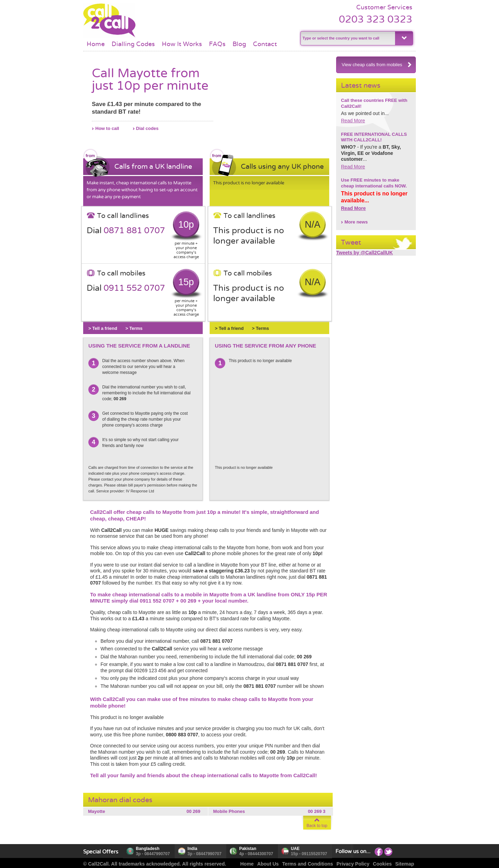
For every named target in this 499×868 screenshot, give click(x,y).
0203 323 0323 (376, 19)
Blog (239, 44)
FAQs (217, 44)
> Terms (134, 328)
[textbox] (347, 38)
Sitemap (405, 864)
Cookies (382, 864)
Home (96, 44)
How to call (107, 128)
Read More (353, 121)
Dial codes (147, 128)
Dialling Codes (133, 44)
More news (356, 222)
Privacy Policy (353, 864)
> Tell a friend (103, 328)
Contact (265, 44)
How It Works (182, 44)
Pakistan (248, 849)
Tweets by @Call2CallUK (365, 253)
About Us (268, 864)
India (192, 849)
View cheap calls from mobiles (377, 65)
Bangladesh (148, 849)
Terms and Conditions (308, 864)
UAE (295, 849)
